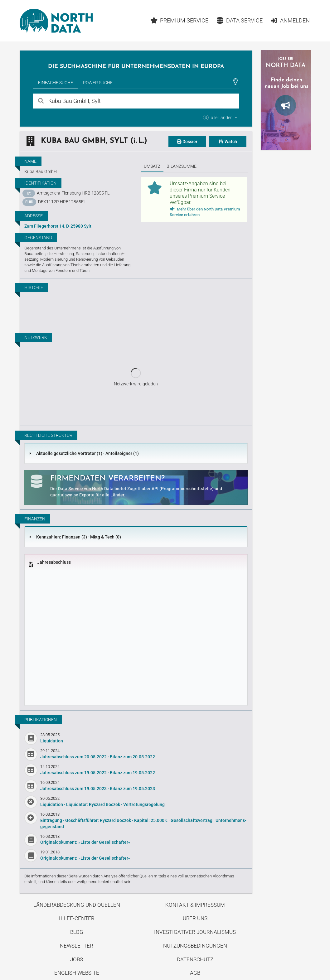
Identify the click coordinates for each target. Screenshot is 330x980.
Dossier (187, 142)
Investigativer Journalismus (195, 932)
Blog (77, 932)
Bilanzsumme (182, 166)
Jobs (77, 959)
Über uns (195, 918)
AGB (195, 973)
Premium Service (180, 20)
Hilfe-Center (77, 918)
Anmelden (290, 20)
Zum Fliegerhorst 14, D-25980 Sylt (58, 226)
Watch (228, 142)
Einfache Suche (56, 83)
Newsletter (77, 946)
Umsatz (152, 166)
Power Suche (98, 83)
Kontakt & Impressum (195, 905)
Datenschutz (195, 959)
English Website (77, 973)
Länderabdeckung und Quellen (77, 905)
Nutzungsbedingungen (195, 946)
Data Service (239, 20)
